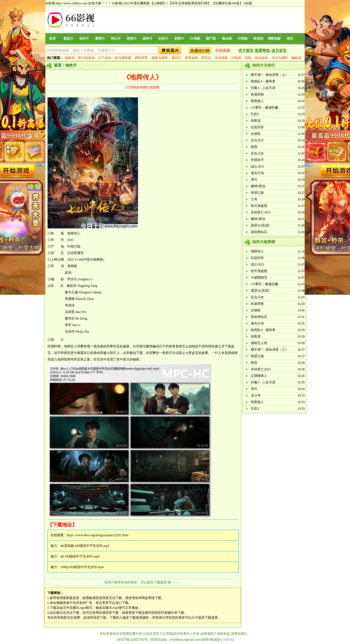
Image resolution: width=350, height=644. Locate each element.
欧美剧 (258, 38)
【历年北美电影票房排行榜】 (190, 3)
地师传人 (257, 251)
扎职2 (255, 114)
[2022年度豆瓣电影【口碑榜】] (145, 3)
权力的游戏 (86, 58)
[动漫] (248, 3)
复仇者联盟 (123, 58)
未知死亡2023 (261, 212)
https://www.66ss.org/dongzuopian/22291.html (98, 535)
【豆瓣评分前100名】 (227, 3)
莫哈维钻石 (259, 232)
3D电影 (195, 38)
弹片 (254, 180)
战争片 (148, 38)
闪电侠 (236, 58)
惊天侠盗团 (259, 206)
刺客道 (256, 121)
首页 (52, 38)
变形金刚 (191, 58)
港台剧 (227, 38)
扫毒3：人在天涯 (263, 88)
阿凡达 (206, 58)
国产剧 (211, 38)
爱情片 (100, 38)
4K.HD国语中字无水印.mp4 (80, 556)
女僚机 (256, 134)
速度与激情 (160, 58)
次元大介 (257, 140)
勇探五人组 (259, 343)
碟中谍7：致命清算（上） (270, 75)
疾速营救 (257, 94)
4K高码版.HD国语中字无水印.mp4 (85, 546)
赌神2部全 (258, 186)
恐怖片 (132, 38)
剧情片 (179, 38)
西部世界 (141, 58)
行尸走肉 (105, 58)
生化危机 (221, 58)
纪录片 (163, 38)
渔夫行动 (257, 173)
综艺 (290, 38)
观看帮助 (262, 51)
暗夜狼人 (257, 101)
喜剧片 (68, 38)
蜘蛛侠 (70, 58)
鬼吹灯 (176, 58)
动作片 (84, 38)
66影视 (117, 3)
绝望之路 (257, 193)
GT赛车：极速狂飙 (264, 108)
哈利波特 (261, 58)
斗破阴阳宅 (259, 278)
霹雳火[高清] (260, 225)
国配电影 (274, 38)
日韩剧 (243, 38)
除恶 (254, 147)
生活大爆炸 (280, 58)
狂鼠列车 (257, 127)
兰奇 (254, 199)
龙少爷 (256, 395)
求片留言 (246, 51)
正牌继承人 (259, 376)
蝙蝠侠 (296, 58)
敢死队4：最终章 (263, 81)
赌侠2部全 (258, 219)
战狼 (248, 58)
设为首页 (279, 51)
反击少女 (257, 153)
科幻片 (116, 38)
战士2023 (257, 166)
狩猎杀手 (257, 160)
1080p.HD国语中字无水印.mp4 (82, 567)
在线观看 (223, 51)
